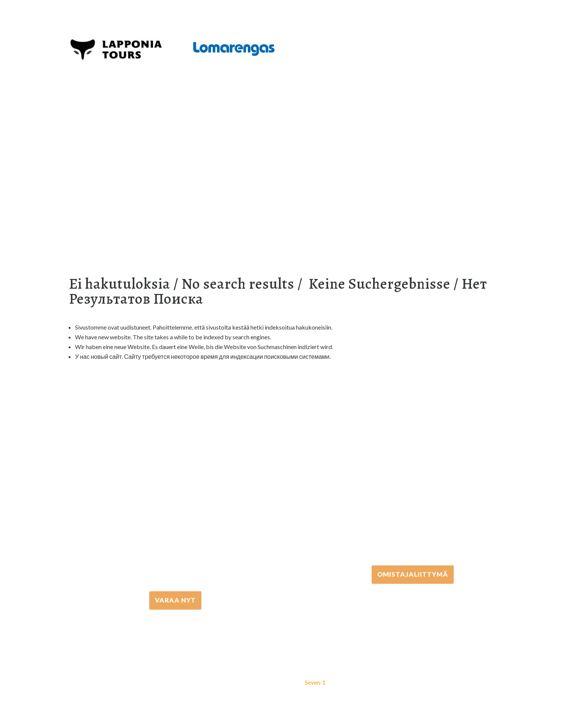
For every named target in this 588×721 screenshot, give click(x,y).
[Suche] (285, 137)
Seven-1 (315, 682)
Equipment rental (171, 137)
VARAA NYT (175, 600)
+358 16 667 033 (175, 520)
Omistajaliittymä (413, 574)
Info (262, 137)
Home (82, 137)
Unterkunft (224, 137)
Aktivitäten (118, 137)
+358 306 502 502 (413, 494)
